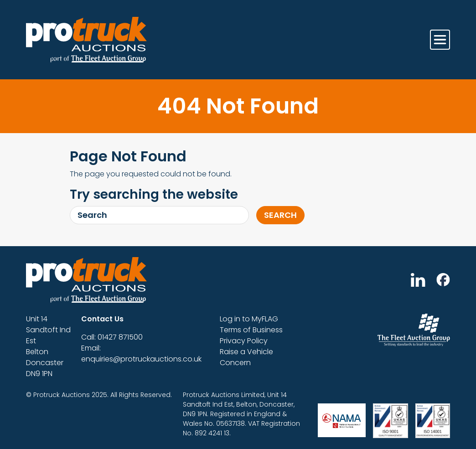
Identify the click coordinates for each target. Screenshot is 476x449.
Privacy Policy (244, 341)
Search (280, 215)
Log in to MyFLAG (249, 319)
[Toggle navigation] (440, 40)
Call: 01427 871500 (112, 337)
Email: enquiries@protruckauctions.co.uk (141, 354)
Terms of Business (251, 330)
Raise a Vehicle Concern (246, 357)
